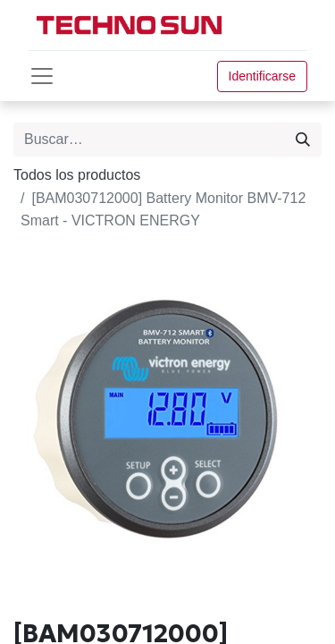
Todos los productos (77, 175)
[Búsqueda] (303, 140)
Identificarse (262, 76)
